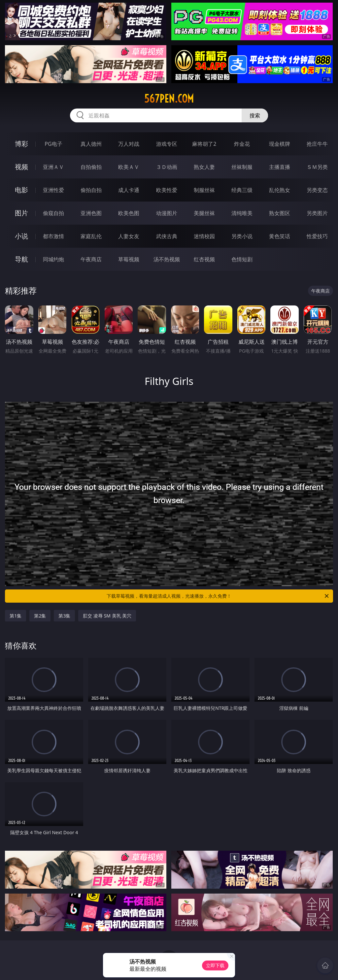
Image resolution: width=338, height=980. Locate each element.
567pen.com (169, 99)
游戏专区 (167, 144)
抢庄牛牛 (317, 144)
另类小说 (242, 236)
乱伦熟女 (280, 190)
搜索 (255, 115)
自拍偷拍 (91, 167)
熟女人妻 (204, 167)
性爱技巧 (317, 236)
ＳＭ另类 (317, 167)
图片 (21, 213)
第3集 (64, 616)
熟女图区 (280, 213)
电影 (21, 190)
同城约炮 (53, 259)
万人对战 (129, 144)
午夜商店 (91, 259)
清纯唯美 (242, 213)
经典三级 (242, 190)
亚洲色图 (91, 213)
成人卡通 (129, 190)
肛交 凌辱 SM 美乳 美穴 (107, 616)
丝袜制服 (242, 167)
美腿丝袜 (204, 213)
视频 (21, 167)
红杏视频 (204, 259)
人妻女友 (129, 236)
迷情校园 (204, 236)
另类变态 (317, 190)
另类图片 (317, 213)
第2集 (40, 616)
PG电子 (53, 144)
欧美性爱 (167, 190)
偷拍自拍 (91, 190)
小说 (21, 236)
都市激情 (53, 236)
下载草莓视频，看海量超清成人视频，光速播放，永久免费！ (218, 596)
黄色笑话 (280, 236)
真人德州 (91, 144)
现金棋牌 (280, 144)
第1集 (16, 616)
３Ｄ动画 (167, 167)
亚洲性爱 (53, 190)
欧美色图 (129, 213)
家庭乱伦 (91, 236)
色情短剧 (242, 259)
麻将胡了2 (204, 144)
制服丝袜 (204, 190)
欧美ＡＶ (129, 167)
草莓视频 (129, 259)
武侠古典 (167, 236)
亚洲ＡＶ (53, 167)
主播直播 (280, 167)
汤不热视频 (167, 259)
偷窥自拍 (53, 213)
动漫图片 (167, 213)
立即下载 (215, 965)
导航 (21, 259)
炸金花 (242, 144)
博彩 (21, 144)
